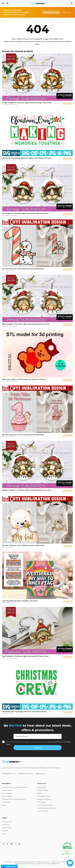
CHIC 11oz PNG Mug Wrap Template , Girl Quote (20, 601)
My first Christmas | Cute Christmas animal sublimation (23, 269)
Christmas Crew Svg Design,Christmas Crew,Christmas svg (24, 711)
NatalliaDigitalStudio (11, 381)
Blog (39, 793)
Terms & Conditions (55, 742)
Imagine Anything (44, 799)
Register (5, 831)
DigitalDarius (8, 603)
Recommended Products (47, 808)
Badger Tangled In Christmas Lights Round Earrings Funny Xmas (27, 490)
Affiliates (6, 825)
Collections (6, 802)
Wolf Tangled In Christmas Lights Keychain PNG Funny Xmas (25, 656)
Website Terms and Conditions (14, 799)
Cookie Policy (7, 790)
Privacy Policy (7, 796)
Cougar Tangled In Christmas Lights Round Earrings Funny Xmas (27, 103)
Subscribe (38, 748)
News (4, 805)
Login (4, 834)
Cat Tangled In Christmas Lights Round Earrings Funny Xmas (25, 213)
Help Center (42, 787)
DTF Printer (42, 802)
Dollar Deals (7, 828)
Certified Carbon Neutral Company (15, 787)
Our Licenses (7, 793)
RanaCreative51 (9, 160)
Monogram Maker (44, 796)
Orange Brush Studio (11, 105)
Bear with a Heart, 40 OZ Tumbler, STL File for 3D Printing (24, 379)
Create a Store (7, 822)
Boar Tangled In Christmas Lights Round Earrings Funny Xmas (26, 324)
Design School (43, 790)
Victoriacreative (9, 271)
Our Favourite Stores (45, 805)
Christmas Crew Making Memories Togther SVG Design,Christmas (27, 158)
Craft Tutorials (43, 811)
